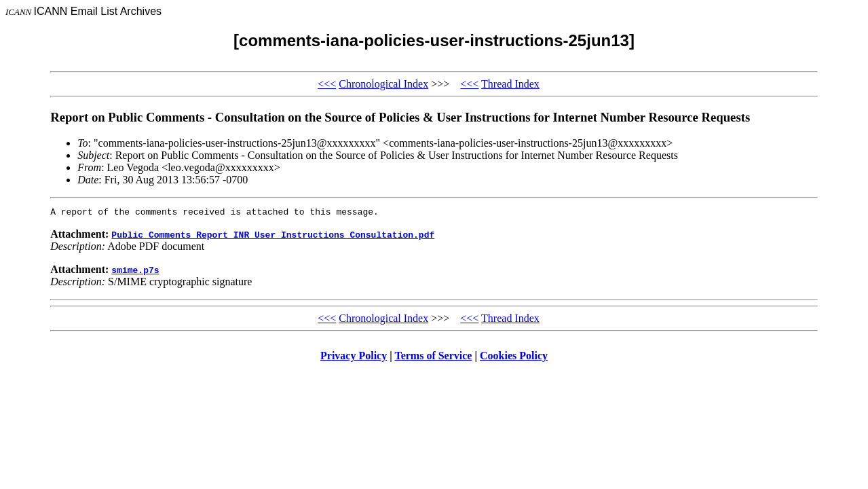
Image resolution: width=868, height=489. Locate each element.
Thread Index (510, 84)
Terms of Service (433, 358)
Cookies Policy (514, 358)
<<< (327, 84)
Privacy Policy (354, 358)
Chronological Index (383, 84)
